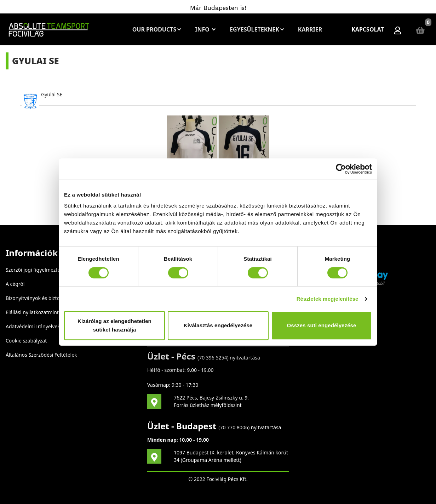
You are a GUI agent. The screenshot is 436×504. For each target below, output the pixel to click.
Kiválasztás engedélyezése (218, 325)
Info (205, 29)
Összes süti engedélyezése (322, 325)
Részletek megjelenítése (328, 299)
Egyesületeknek (257, 29)
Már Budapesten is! (218, 8)
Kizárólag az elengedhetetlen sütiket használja (114, 325)
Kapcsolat (368, 29)
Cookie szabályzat (26, 341)
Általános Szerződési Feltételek (41, 355)
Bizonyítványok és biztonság (38, 298)
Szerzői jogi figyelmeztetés (36, 270)
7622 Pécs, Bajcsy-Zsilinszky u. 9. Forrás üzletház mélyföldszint (211, 401)
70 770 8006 (234, 427)
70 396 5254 (213, 358)
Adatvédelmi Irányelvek (33, 326)
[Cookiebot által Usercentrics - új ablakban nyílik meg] (341, 169)
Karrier (310, 29)
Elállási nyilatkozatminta (34, 312)
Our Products (156, 29)
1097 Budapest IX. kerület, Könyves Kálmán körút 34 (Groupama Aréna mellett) (231, 456)
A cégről (15, 284)
